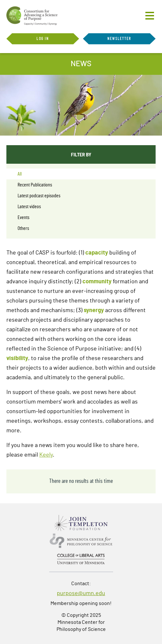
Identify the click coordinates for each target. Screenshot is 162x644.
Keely (46, 455)
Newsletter (119, 39)
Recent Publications (35, 185)
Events (23, 217)
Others (23, 228)
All (20, 174)
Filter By (81, 154)
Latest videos (29, 207)
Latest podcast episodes (39, 196)
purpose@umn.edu (81, 593)
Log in (43, 39)
